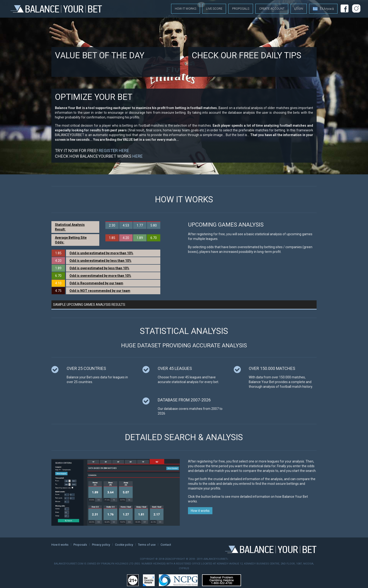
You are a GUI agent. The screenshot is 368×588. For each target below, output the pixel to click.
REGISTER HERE (114, 151)
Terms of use (147, 545)
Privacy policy (101, 545)
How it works (186, 9)
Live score (214, 9)
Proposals (241, 9)
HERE (138, 156)
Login (299, 9)
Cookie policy (124, 545)
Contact (166, 545)
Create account (272, 9)
